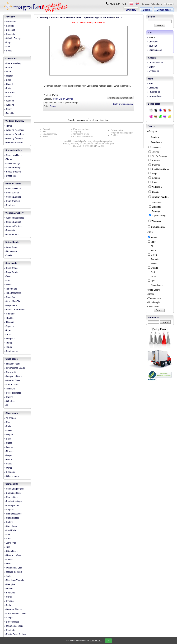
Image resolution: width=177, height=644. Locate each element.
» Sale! (150, 84)
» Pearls (8, 97)
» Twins (8, 276)
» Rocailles (10, 92)
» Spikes (8, 430)
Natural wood (156, 285)
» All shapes (10, 418)
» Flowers (9, 451)
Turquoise (154, 259)
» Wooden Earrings (13, 226)
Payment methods (82, 129)
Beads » (155, 137)
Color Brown (107, 17)
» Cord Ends (10, 530)
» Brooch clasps (12, 622)
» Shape (151, 294)
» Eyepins (9, 601)
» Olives (8, 468)
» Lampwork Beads (13, 376)
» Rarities (9, 397)
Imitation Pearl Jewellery (63, 17)
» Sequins (9, 510)
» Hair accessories (13, 514)
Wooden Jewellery (15, 213)
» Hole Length (153, 302)
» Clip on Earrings (13, 168)
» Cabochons (11, 526)
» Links (8, 564)
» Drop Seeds (11, 305)
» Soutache (10, 593)
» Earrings (9, 26)
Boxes (153, 182)
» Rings (8, 42)
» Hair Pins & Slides (14, 143)
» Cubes (8, 443)
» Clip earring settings (15, 489)
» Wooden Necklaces (14, 218)
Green (152, 255)
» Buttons (9, 522)
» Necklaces (10, 22)
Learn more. (96, 641)
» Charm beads (12, 385)
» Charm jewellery (13, 63)
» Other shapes (12, 476)
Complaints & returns (83, 136)
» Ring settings (11, 497)
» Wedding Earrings (14, 138)
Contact (46, 129)
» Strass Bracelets (13, 172)
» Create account (155, 63)
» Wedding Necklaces (15, 130)
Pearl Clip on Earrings (88, 17)
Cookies (114, 135)
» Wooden (9, 101)
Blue (152, 246)
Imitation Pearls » (160, 197)
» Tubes (8, 343)
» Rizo (7, 422)
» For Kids (9, 113)
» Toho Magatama (13, 293)
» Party (8, 88)
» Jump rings (10, 543)
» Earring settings (13, 493)
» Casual (9, 84)
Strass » (156, 192)
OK (108, 641)
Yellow (152, 263)
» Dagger (9, 435)
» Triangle (9, 318)
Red (151, 272)
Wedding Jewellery (15, 121)
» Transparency (154, 298)
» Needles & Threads (14, 580)
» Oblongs (9, 322)
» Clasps (9, 618)
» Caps (8, 539)
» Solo (7, 281)
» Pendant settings (13, 501)
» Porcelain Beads (13, 393)
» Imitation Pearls (13, 364)
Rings (153, 174)
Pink (152, 281)
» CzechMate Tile (13, 301)
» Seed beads (153, 307)
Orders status (117, 130)
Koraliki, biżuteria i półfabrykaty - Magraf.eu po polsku (89, 141)
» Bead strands (11, 351)
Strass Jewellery (14, 150)
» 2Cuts (8, 335)
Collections (11, 59)
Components (164, 10)
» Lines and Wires (13, 555)
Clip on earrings (158, 215)
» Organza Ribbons (13, 609)
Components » (158, 227)
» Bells (8, 605)
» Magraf (9, 76)
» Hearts (8, 460)
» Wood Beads (11, 247)
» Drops (8, 455)
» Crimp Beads (11, 551)
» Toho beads (11, 289)
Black (152, 250)
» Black (8, 80)
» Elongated (10, 472)
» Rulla (8, 426)
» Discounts (153, 88)
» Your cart (152, 46)
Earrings (154, 152)
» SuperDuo (10, 297)
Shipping (77, 132)
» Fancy (8, 68)
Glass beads (12, 359)
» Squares (9, 326)
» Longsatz (10, 339)
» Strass (8, 109)
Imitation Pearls (13, 184)
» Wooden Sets (12, 234)
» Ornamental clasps (14, 626)
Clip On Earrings (158, 156)
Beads (146, 10)
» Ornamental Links (13, 568)
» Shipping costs (155, 50)
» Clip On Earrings (13, 38)
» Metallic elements (13, 572)
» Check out (153, 42)
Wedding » (157, 187)
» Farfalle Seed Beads (15, 310)
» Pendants (10, 630)
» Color (150, 232)
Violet (152, 242)
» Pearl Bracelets (12, 201)
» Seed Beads (11, 268)
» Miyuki (8, 285)
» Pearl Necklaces (13, 189)
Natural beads (12, 242)
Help (45, 132)
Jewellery (131, 10)
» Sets (7, 47)
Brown (53, 106)
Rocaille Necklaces (159, 169)
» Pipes (8, 330)
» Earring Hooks (12, 505)
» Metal (8, 72)
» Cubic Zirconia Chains (15, 614)
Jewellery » (157, 142)
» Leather (9, 589)
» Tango (8, 347)
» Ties (7, 547)
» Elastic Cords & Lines (15, 634)
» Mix (7, 405)
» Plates (8, 464)
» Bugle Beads (11, 272)
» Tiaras (8, 126)
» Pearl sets (10, 205)
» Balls (8, 439)
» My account (153, 71)
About (46, 136)
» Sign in (151, 67)
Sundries (154, 178)
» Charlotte (10, 314)
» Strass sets (10, 176)
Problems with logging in (122, 133)
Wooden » (157, 221)
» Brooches (10, 30)
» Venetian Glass (12, 380)
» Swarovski (10, 372)
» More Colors (153, 290)
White (152, 276)
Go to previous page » (123, 104)
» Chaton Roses (12, 518)
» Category (152, 131)
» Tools (8, 576)
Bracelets (154, 161)
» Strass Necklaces (13, 155)
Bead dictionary (50, 134)
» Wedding (9, 105)
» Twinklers (10, 389)
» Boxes (8, 51)
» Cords (8, 597)
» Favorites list (154, 92)
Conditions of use (81, 134)
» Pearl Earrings (12, 193)
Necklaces (155, 148)
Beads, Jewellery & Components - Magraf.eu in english (88, 144)
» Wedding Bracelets (14, 134)
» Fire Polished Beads (15, 368)
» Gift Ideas (10, 401)
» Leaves (9, 447)
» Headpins (10, 584)
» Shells (8, 255)
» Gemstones (11, 251)
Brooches (154, 165)
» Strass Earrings (12, 163)
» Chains (9, 559)
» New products (154, 96)
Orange (153, 268)
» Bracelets (10, 34)
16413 (119, 17)
